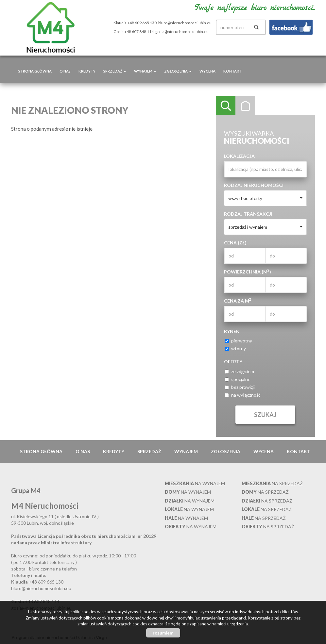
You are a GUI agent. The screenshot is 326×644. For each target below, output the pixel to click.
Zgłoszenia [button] (178, 71)
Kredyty (87, 71)
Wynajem (186, 451)
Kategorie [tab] (245, 106)
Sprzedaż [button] (115, 71)
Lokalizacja (239, 156)
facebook (291, 27)
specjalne (238, 379)
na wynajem (195, 483)
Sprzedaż (149, 451)
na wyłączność (243, 395)
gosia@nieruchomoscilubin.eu (182, 32)
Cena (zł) (235, 243)
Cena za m (238, 301)
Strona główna (35, 71)
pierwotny (238, 341)
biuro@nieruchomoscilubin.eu (185, 23)
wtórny (235, 348)
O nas (65, 71)
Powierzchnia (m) (248, 272)
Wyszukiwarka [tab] (226, 106)
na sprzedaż (272, 483)
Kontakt (233, 71)
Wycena (207, 71)
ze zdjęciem (239, 371)
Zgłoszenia (226, 451)
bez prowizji (240, 387)
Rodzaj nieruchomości (254, 185)
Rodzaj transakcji (248, 214)
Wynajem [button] (145, 71)
